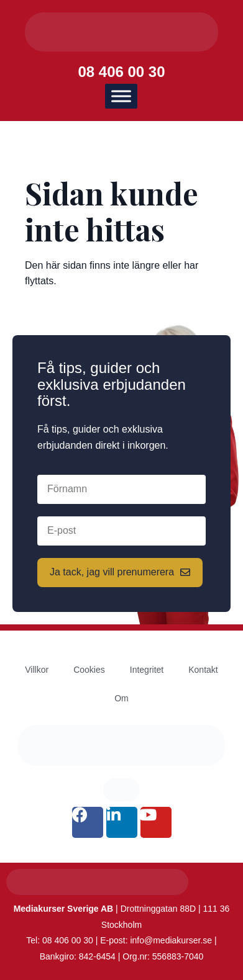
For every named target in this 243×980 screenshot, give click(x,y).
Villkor (37, 670)
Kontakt (203, 670)
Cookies (89, 670)
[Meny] (121, 97)
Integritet (147, 670)
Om (122, 698)
